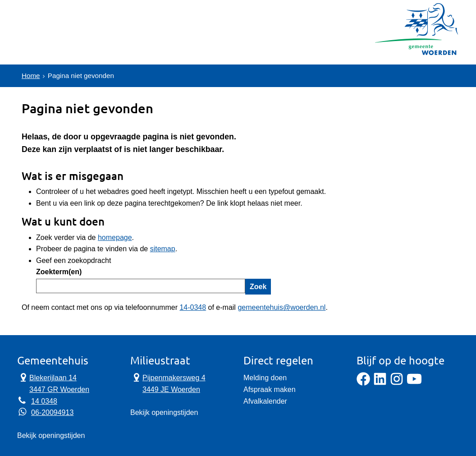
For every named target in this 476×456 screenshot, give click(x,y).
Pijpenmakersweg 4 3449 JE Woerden (168, 383)
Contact (116, 43)
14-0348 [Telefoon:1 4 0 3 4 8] (193, 307)
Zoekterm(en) (59, 272)
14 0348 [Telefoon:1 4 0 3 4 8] (44, 401)
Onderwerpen (54, 43)
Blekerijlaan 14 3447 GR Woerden (53, 383)
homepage (115, 237)
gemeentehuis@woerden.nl (281, 307)
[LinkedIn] (380, 383)
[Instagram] (397, 383)
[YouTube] (414, 383)
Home (31, 76)
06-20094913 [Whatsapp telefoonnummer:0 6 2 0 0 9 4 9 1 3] (52, 412)
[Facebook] (363, 383)
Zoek (258, 287)
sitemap (163, 249)
